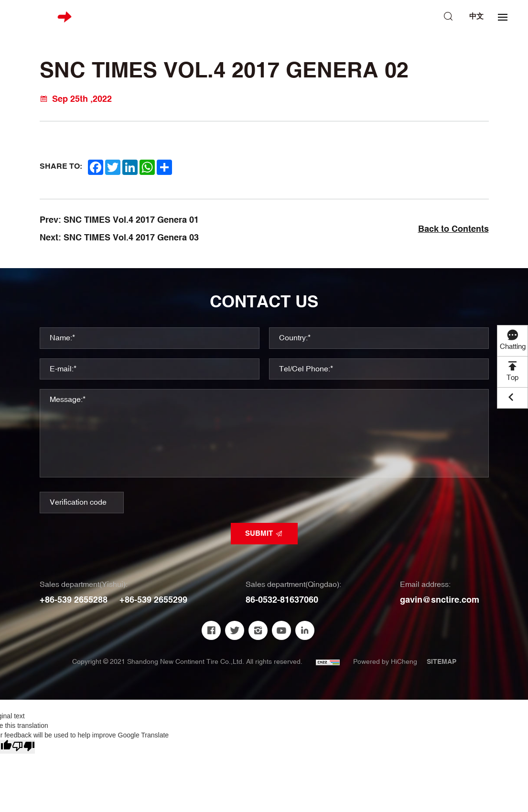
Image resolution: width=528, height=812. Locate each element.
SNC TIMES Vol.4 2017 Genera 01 (131, 220)
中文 (476, 16)
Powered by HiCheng (385, 662)
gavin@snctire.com (440, 600)
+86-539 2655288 (74, 600)
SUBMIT (259, 534)
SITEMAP (442, 662)
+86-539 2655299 (153, 600)
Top (512, 378)
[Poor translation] (23, 747)
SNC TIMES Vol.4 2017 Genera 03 (131, 238)
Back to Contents (453, 229)
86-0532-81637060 (282, 600)
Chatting (513, 347)
